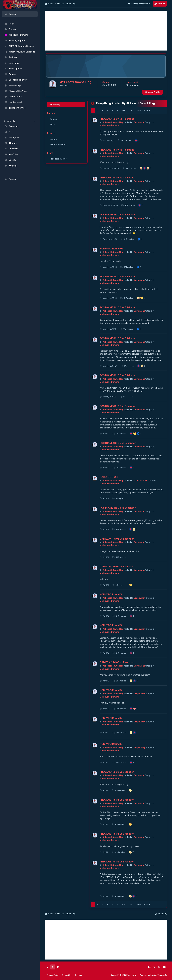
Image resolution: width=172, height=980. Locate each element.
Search (10, 14)
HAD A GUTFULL (109, 477)
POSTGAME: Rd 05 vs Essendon (118, 406)
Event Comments (58, 144)
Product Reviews (58, 159)
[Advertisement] (106, 31)
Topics (53, 119)
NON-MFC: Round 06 (112, 249)
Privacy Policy (53, 975)
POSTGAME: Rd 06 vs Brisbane (117, 215)
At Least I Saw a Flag (113, 122)
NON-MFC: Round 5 (111, 594)
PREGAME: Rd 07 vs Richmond (117, 119)
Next (124, 111)
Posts (53, 124)
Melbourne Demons (110, 125)
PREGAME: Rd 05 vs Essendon (117, 772)
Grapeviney (140, 598)
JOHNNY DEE (140, 481)
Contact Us (67, 975)
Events (53, 139)
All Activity (55, 105)
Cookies (79, 975)
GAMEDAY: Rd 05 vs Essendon (117, 539)
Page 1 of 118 (144, 111)
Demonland (139, 122)
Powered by (153, 975)
